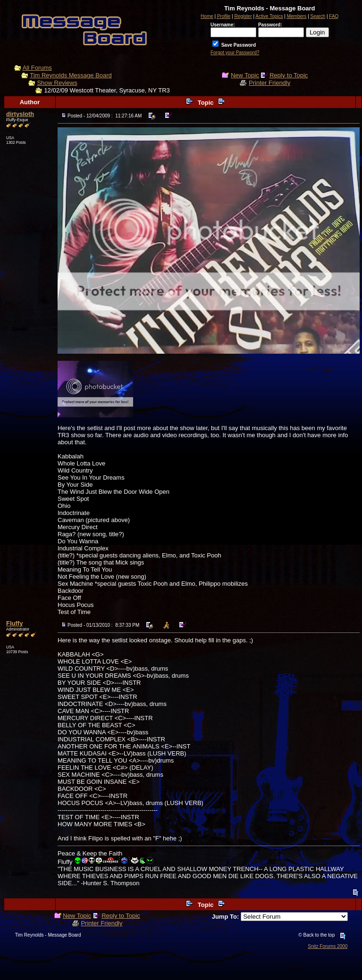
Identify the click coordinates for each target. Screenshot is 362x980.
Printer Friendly (269, 83)
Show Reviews (57, 83)
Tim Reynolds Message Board (71, 75)
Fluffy (14, 623)
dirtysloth (20, 114)
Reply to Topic (289, 75)
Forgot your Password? (235, 53)
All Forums (37, 68)
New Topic (245, 75)
